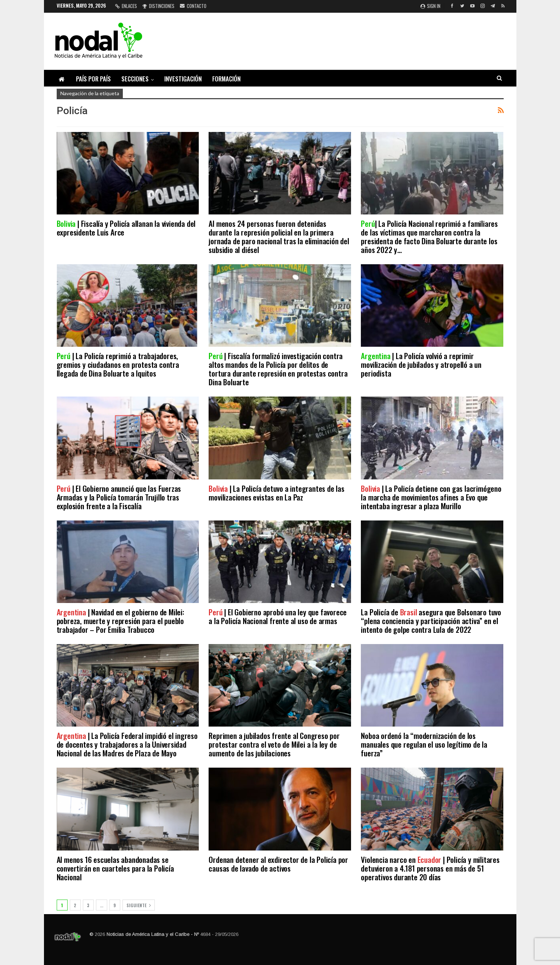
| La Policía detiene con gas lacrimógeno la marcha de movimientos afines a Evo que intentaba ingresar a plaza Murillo (431, 497)
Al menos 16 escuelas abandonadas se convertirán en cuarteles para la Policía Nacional (115, 868)
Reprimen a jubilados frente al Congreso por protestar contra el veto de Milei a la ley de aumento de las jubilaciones (274, 744)
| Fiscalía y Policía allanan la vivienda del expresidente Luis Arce (126, 228)
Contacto (193, 6)
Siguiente (139, 905)
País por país (93, 79)
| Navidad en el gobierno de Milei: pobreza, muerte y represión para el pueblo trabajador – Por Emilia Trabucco (120, 621)
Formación (226, 79)
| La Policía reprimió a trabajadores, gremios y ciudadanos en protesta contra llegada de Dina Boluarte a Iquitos (118, 364)
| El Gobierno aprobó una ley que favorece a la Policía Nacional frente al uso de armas (278, 616)
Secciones (135, 79)
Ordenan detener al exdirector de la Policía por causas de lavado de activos (278, 864)
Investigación (183, 79)
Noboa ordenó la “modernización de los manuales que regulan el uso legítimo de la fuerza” (424, 744)
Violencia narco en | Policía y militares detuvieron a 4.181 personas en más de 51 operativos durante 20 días (430, 868)
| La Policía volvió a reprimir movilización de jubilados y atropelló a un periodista (421, 364)
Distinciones (158, 6)
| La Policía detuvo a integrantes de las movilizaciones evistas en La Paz (276, 493)
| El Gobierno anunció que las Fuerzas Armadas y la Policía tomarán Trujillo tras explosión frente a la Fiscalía (119, 497)
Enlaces (126, 6)
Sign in (430, 6)
